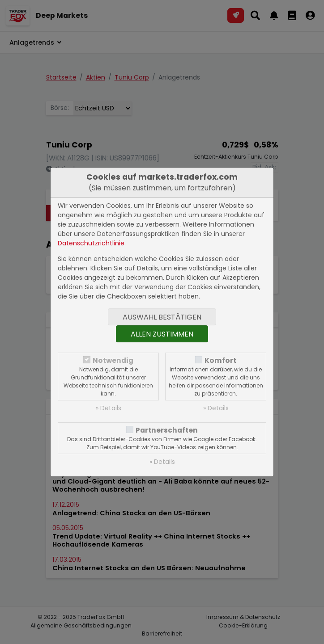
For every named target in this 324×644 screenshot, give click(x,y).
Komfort (220, 360)
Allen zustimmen (162, 334)
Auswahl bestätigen (162, 317)
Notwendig (113, 360)
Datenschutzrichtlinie (91, 243)
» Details (109, 408)
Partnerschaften (167, 430)
